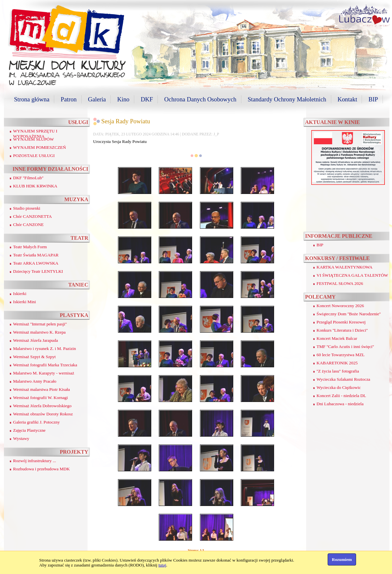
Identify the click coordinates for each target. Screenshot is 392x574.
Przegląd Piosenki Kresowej (341, 322)
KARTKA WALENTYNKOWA (344, 267)
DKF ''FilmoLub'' (28, 178)
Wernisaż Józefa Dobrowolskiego (42, 406)
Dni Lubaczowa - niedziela (340, 404)
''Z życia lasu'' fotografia (338, 371)
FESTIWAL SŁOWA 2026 (340, 283)
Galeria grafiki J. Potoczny (36, 422)
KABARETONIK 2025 (337, 363)
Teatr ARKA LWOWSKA (36, 263)
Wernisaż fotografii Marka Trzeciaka (45, 365)
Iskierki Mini (24, 302)
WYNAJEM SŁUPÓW (33, 139)
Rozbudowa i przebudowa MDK (41, 469)
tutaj (162, 565)
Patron (69, 99)
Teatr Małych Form (30, 247)
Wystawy (21, 438)
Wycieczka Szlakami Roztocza (343, 379)
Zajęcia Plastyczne (29, 430)
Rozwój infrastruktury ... (34, 461)
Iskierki (20, 294)
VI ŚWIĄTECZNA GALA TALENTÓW (352, 275)
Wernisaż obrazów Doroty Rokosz (43, 414)
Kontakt (347, 99)
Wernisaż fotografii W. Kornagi (41, 398)
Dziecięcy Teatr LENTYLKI (38, 271)
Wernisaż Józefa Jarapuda (35, 340)
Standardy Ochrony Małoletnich (287, 99)
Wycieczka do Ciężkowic (339, 387)
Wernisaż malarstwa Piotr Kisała (41, 389)
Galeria (97, 99)
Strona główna (32, 99)
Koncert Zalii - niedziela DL (341, 396)
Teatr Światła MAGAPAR (36, 255)
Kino (123, 99)
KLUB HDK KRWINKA (35, 186)
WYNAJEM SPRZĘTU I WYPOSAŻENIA (35, 134)
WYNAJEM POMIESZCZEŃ (40, 147)
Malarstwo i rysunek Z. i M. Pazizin (44, 348)
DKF (147, 99)
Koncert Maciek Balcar (337, 338)
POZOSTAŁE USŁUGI (34, 156)
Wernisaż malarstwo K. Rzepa (39, 332)
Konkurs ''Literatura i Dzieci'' (342, 330)
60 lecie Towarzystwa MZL (341, 355)
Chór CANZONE (28, 225)
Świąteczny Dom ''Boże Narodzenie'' (349, 314)
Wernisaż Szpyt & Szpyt (34, 357)
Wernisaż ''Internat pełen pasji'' (40, 324)
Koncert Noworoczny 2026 (340, 306)
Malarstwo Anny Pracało (35, 381)
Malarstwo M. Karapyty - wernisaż (44, 373)
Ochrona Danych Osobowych (200, 99)
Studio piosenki (27, 208)
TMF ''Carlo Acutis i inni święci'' (345, 347)
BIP (373, 99)
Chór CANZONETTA (33, 216)
